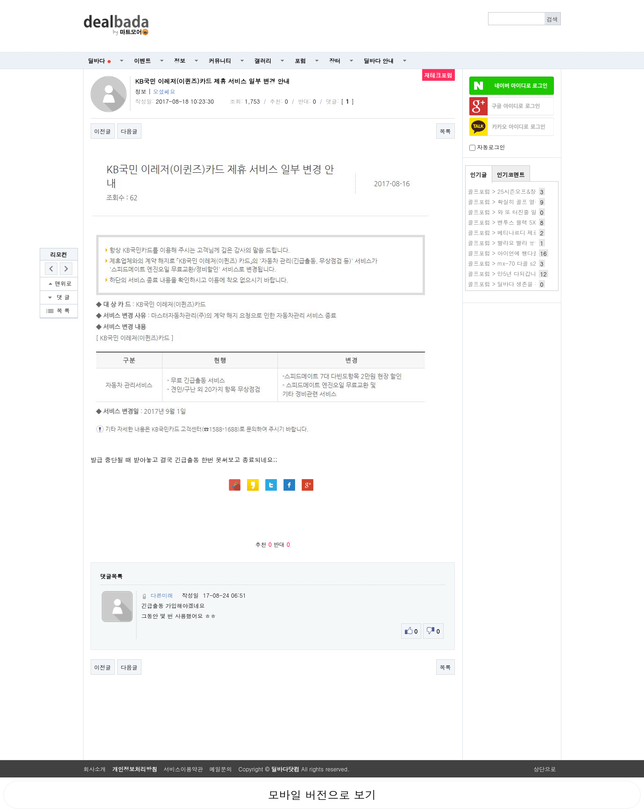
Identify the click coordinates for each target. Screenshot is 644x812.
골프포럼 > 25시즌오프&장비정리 (510, 191)
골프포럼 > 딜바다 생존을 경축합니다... (519, 284)
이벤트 (142, 60)
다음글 (129, 131)
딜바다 (100, 60)
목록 (446, 131)
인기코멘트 (511, 174)
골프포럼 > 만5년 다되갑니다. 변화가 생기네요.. (530, 273)
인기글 (479, 174)
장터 (335, 60)
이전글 (103, 131)
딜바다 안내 (379, 60)
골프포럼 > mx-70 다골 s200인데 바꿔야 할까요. (531, 263)
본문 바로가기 (0, 0)
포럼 (300, 60)
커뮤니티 (220, 60)
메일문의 (221, 769)
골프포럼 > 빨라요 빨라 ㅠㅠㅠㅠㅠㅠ (516, 243)
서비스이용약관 (184, 769)
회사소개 (95, 769)
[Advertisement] (360, 26)
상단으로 (545, 769)
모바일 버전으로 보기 (322, 795)
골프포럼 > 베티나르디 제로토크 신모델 (518, 232)
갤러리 (263, 60)
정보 (180, 60)
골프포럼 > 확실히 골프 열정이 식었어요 (519, 201)
